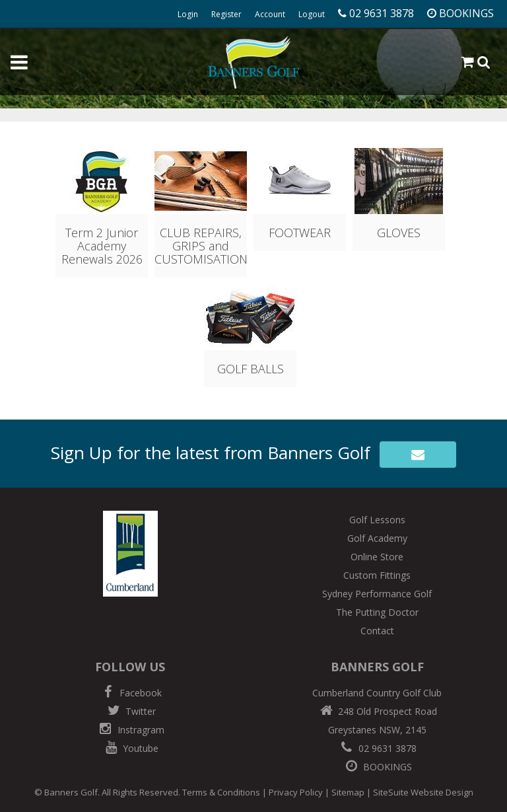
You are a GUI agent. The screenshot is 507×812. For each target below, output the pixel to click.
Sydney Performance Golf (377, 594)
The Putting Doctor (377, 612)
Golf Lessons (377, 520)
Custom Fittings (377, 575)
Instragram (130, 730)
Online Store (377, 557)
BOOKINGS (377, 767)
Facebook (130, 693)
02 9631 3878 (377, 748)
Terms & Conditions (221, 792)
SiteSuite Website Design (423, 792)
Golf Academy (377, 538)
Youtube (130, 748)
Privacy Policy (296, 792)
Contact (377, 631)
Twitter (130, 711)
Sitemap (348, 792)
